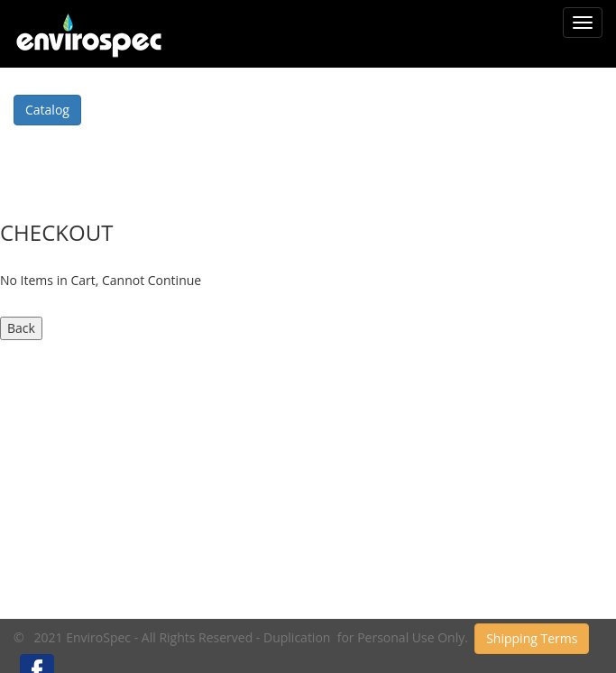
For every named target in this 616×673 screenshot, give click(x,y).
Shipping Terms (532, 638)
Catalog (47, 110)
